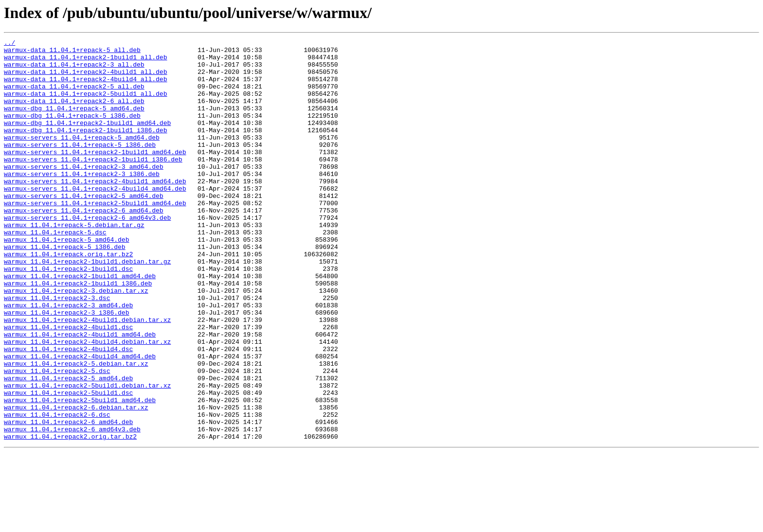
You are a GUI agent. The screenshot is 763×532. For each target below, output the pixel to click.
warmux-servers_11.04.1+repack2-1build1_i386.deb (93, 184)
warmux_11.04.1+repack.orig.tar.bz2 (68, 298)
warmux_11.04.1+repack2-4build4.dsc (68, 411)
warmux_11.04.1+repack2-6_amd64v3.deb (72, 508)
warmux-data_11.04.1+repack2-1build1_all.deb (85, 61)
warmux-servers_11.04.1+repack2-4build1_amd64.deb (95, 210)
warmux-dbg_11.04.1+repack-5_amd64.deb (74, 123)
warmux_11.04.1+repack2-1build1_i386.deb (78, 333)
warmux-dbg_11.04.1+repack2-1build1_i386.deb (85, 149)
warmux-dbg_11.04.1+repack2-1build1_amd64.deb (87, 140)
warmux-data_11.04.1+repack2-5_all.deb (74, 96)
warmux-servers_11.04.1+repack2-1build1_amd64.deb (95, 175)
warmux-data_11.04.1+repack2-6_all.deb (74, 114)
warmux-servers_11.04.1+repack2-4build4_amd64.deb (95, 219)
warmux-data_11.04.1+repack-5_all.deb (72, 53)
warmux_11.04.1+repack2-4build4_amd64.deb (80, 420)
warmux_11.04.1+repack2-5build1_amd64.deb (80, 473)
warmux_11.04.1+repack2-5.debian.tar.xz (76, 429)
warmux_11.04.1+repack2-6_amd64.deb (68, 499)
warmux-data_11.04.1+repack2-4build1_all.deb (85, 79)
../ (9, 44)
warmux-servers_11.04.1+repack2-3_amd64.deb (84, 193)
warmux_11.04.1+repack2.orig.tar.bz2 (70, 516)
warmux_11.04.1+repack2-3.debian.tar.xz (76, 341)
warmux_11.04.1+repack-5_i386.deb (65, 289)
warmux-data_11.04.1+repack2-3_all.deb (74, 70)
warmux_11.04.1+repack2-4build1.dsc (68, 385)
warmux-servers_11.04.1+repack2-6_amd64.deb (84, 245)
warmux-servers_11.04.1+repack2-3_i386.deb (82, 201)
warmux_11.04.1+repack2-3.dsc (57, 350)
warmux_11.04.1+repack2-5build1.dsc (68, 464)
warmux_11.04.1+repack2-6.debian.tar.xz (76, 481)
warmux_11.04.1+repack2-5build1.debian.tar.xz (87, 455)
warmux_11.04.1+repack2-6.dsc (57, 490)
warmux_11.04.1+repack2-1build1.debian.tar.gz (87, 306)
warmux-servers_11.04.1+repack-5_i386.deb (80, 166)
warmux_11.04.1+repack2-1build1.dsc (68, 315)
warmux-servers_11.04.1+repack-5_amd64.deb (82, 158)
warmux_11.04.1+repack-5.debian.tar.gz (74, 263)
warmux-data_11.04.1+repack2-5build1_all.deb (85, 105)
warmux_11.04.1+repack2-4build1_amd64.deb (80, 394)
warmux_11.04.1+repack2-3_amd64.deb (68, 359)
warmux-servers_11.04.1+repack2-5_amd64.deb (84, 228)
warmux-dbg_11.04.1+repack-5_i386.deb (72, 131)
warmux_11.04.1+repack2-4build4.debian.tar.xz (87, 403)
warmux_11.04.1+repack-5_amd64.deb (66, 280)
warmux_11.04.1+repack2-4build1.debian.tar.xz (87, 376)
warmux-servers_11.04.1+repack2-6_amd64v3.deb (87, 254)
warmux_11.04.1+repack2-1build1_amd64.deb (80, 324)
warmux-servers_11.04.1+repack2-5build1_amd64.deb (95, 236)
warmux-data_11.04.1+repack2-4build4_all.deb (85, 88)
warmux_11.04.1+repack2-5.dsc (57, 438)
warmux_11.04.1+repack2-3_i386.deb (66, 368)
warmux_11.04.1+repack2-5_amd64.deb (68, 446)
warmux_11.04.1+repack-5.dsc (55, 271)
